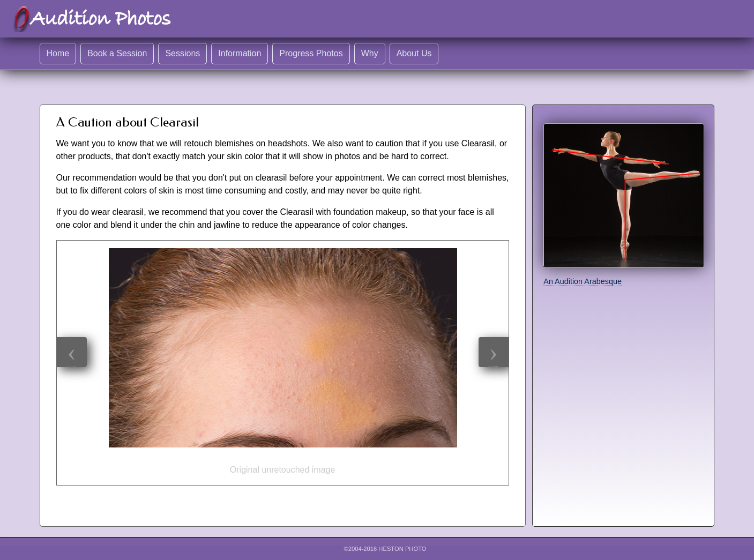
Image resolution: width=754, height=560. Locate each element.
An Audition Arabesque (583, 281)
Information (240, 53)
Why (370, 53)
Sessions (182, 53)
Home (58, 53)
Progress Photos (311, 53)
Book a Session (117, 53)
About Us (414, 53)
